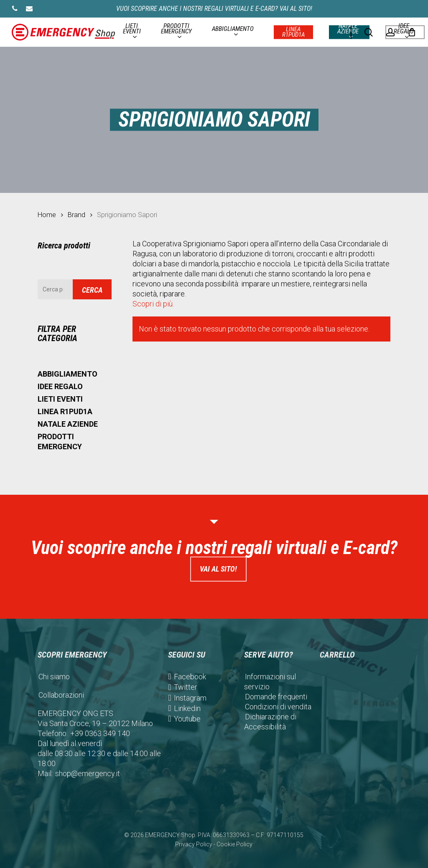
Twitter (186, 687)
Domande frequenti (276, 697)
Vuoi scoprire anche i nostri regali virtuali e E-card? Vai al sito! (214, 9)
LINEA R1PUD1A (65, 411)
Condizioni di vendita (278, 707)
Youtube (187, 719)
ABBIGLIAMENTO (68, 374)
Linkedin (187, 708)
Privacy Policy (194, 844)
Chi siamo (54, 677)
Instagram (190, 698)
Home (47, 215)
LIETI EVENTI (60, 399)
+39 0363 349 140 (100, 733)
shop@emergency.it (88, 773)
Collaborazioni (61, 695)
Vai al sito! (218, 569)
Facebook (190, 677)
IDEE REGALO (60, 386)
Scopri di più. (153, 304)
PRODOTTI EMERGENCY (60, 442)
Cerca (92, 290)
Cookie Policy (234, 844)
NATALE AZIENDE (68, 424)
